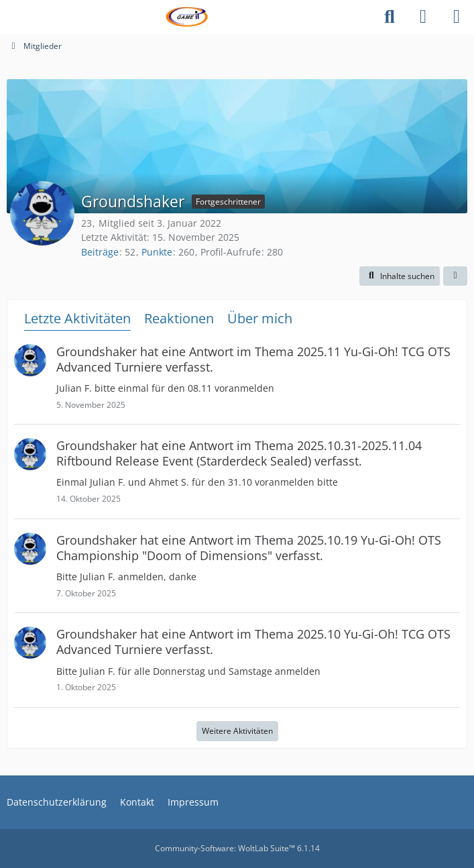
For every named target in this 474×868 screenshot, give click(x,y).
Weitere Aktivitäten (237, 731)
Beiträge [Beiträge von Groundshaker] (100, 252)
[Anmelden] (423, 17)
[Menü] (457, 17)
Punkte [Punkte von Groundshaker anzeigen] (157, 252)
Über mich (260, 318)
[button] (400, 276)
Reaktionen (179, 318)
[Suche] (390, 17)
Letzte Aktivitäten (77, 318)
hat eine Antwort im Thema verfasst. (253, 359)
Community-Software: (237, 848)
